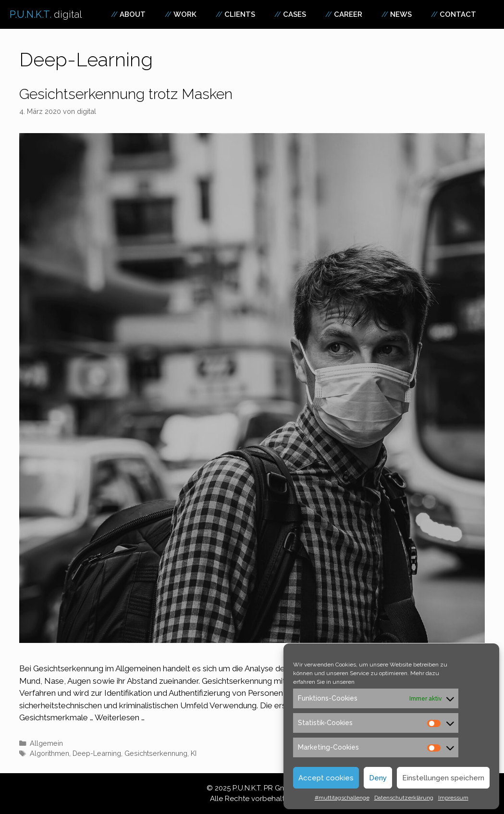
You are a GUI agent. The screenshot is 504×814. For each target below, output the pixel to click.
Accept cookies (326, 778)
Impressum (453, 798)
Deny (378, 778)
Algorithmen (49, 753)
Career (348, 14)
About (133, 14)
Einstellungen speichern (443, 778)
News (401, 14)
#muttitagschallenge (342, 798)
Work (185, 14)
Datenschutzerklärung (404, 798)
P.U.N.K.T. (46, 14)
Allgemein (46, 743)
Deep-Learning (97, 753)
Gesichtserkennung (156, 753)
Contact (458, 14)
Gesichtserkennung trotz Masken (126, 94)
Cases (295, 14)
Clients (240, 14)
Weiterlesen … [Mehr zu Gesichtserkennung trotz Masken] (120, 717)
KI (194, 753)
